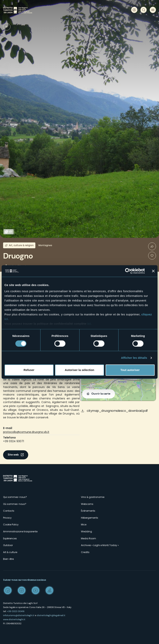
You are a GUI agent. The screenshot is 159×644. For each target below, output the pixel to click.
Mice (84, 525)
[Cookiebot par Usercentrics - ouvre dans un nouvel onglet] (128, 271)
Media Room (88, 538)
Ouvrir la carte (101, 394)
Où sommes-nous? (15, 504)
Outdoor (8, 545)
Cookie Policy (11, 525)
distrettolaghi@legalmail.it (51, 615)
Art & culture (10, 552)
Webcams (87, 504)
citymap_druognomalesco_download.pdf (117, 411)
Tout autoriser (130, 370)
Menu (153, 10)
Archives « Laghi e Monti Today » (100, 545)
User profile (134, 10)
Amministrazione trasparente (20, 531)
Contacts (9, 511)
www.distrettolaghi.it (14, 619)
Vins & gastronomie (93, 497)
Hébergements (90, 518)
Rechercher (144, 10)
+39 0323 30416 (16, 611)
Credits (85, 552)
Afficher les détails (134, 358)
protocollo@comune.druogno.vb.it (26, 432)
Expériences (10, 538)
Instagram (22, 590)
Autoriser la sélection (79, 370)
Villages (7, 27)
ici (89, 324)
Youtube (36, 590)
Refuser (29, 370)
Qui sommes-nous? (15, 497)
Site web (13, 455)
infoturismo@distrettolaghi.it (19, 615)
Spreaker (49, 590)
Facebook (8, 590)
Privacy (7, 518)
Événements (88, 511)
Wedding (86, 531)
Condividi (152, 246)
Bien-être (8, 559)
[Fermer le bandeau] (153, 271)
